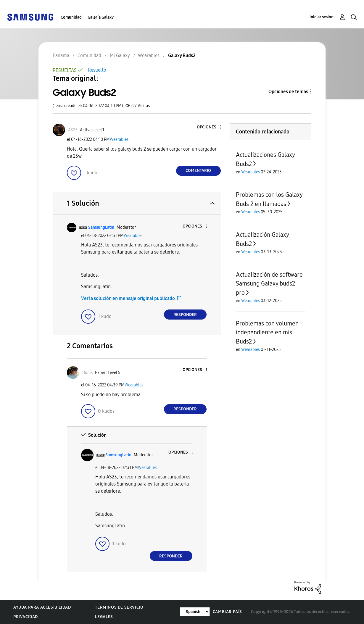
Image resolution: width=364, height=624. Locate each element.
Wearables (119, 140)
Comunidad (71, 17)
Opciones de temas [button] (288, 92)
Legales (104, 617)
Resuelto (97, 70)
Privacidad (26, 617)
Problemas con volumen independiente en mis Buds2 (267, 332)
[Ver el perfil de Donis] (87, 373)
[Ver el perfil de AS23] (73, 130)
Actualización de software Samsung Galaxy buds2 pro (269, 284)
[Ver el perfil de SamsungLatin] (101, 227)
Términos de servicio (119, 607)
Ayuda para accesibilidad (42, 607)
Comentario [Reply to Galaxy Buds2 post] (198, 171)
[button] (210, 127)
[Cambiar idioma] (195, 612)
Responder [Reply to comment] (185, 315)
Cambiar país (227, 612)
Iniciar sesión (322, 17)
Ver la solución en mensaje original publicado (128, 298)
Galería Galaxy (101, 17)
